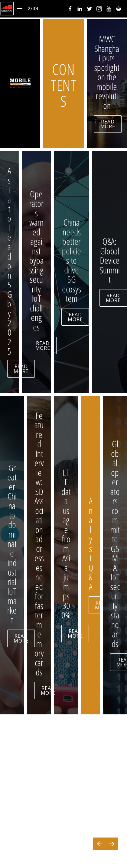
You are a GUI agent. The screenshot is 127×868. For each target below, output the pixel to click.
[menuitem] (70, 9)
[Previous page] (99, 844)
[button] (7, 9)
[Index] (20, 9)
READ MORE (108, 124)
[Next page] (112, 844)
